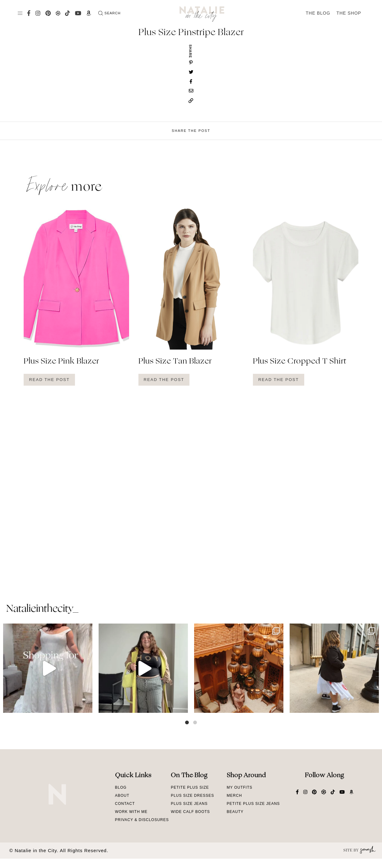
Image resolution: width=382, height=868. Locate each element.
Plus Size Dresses (192, 796)
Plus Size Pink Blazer (61, 362)
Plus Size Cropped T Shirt (300, 362)
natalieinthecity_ (42, 609)
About (122, 796)
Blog (121, 787)
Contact (125, 804)
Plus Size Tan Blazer (175, 362)
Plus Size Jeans (189, 804)
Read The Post (49, 380)
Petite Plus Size (190, 787)
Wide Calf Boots (190, 812)
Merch (234, 796)
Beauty (235, 812)
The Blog (318, 13)
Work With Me (131, 812)
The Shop (349, 13)
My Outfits (240, 787)
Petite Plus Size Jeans (253, 804)
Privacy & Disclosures (142, 820)
